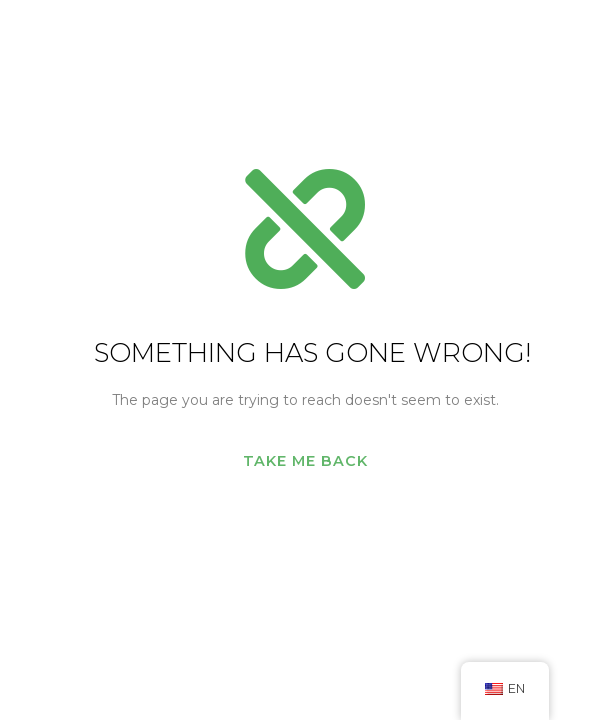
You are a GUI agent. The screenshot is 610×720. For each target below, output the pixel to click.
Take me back (305, 461)
